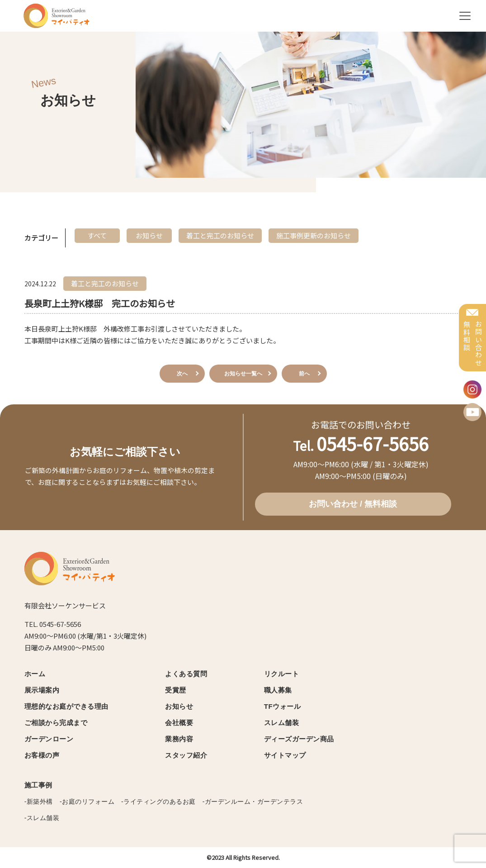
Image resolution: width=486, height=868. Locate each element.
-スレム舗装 (42, 818)
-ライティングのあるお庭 (158, 802)
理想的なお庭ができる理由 (66, 706)
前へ (304, 374)
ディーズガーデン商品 (299, 739)
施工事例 (38, 785)
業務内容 (179, 739)
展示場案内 (42, 690)
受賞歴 (176, 690)
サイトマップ (285, 755)
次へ (182, 374)
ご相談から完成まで (56, 723)
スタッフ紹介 (186, 755)
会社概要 (179, 723)
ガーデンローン (49, 739)
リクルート (282, 674)
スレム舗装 (282, 723)
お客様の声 (42, 755)
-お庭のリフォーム (87, 802)
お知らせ (179, 706)
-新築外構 (39, 802)
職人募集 (278, 690)
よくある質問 (186, 674)
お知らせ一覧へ (243, 374)
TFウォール (282, 706)
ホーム (35, 674)
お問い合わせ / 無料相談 (353, 504)
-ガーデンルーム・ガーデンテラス (253, 802)
